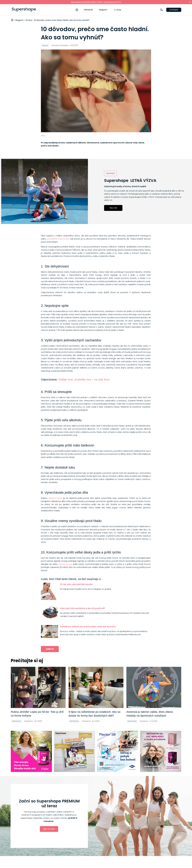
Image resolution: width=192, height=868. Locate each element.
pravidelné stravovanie (58, 239)
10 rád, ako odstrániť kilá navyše (76, 584)
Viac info (113, 208)
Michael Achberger (60, 45)
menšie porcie (65, 564)
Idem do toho (49, 829)
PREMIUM (88, 10)
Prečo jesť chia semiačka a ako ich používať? (83, 608)
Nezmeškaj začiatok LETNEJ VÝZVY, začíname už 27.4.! (96, 2)
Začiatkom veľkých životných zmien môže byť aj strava (88, 627)
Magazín (103, 10)
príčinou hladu (55, 498)
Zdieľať (50, 649)
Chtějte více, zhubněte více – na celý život (84, 380)
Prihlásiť (174, 10)
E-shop (118, 10)
